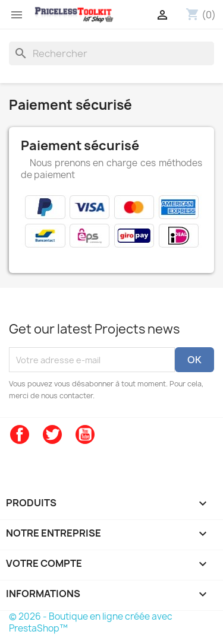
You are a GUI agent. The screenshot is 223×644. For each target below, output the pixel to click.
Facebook (20, 434)
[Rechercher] (111, 53)
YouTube (85, 434)
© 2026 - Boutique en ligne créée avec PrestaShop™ (91, 622)
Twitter (52, 434)
